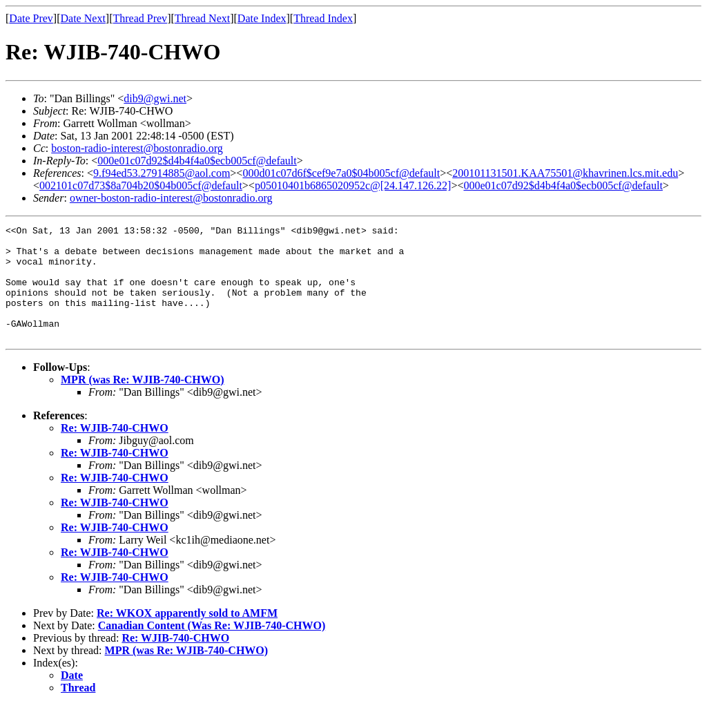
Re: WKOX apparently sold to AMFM (187, 636)
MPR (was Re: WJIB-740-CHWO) (143, 402)
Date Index (262, 18)
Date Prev (31, 18)
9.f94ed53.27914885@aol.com (162, 173)
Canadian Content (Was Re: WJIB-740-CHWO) (212, 648)
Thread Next (202, 18)
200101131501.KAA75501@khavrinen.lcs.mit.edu (565, 173)
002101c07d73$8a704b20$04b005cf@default (141, 185)
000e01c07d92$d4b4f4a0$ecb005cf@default (197, 161)
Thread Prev (140, 18)
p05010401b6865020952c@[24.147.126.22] (353, 185)
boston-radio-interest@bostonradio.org (137, 148)
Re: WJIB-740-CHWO (115, 451)
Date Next (83, 18)
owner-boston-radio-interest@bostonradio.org (171, 198)
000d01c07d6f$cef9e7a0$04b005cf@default (341, 173)
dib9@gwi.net (155, 98)
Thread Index (323, 18)
